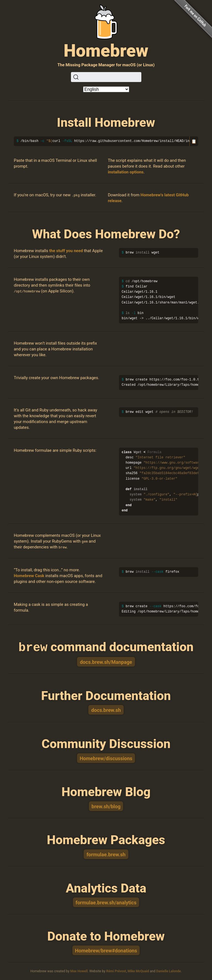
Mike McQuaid (138, 971)
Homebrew (106, 51)
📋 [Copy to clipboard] (194, 141)
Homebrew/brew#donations (106, 950)
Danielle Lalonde (169, 971)
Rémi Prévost (116, 971)
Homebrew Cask (29, 576)
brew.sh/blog (106, 806)
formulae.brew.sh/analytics (106, 902)
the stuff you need (66, 251)
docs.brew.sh (106, 710)
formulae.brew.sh (106, 854)
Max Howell (79, 971)
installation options (126, 172)
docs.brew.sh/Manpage (106, 661)
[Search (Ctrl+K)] (106, 77)
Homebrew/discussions (106, 758)
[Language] (106, 89)
